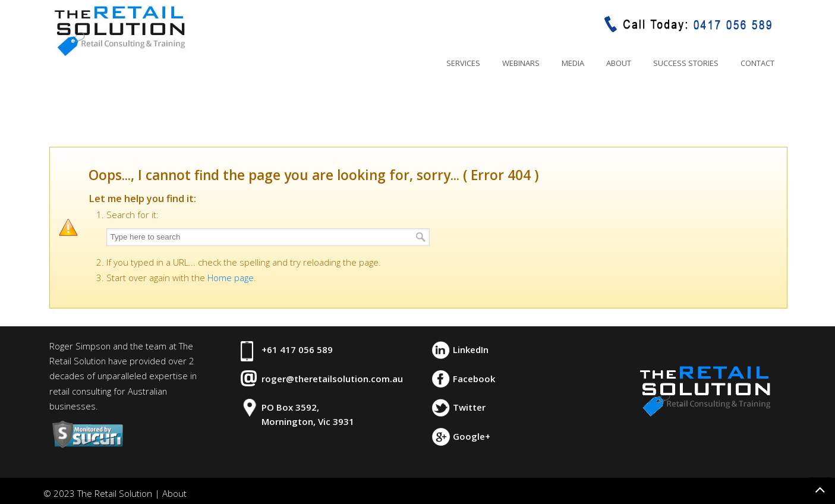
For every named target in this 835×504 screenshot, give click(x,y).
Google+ (472, 436)
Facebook (474, 379)
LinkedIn (471, 349)
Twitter (469, 407)
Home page (231, 278)
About (174, 493)
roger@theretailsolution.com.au (332, 379)
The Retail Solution (119, 30)
